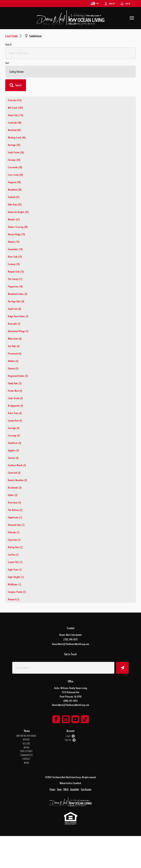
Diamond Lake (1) (16, 525)
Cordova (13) (14, 264)
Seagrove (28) (14, 182)
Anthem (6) (13, 361)
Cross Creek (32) (16, 175)
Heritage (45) (14, 145)
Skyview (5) (13, 368)
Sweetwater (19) (15, 249)
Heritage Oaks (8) (16, 301)
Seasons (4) (13, 458)
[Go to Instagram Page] (66, 719)
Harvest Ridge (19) (17, 234)
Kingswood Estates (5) (18, 376)
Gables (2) (13, 495)
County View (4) (15, 420)
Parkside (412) (15, 100)
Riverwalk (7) (14, 324)
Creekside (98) (15, 122)
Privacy (52, 789)
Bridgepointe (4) (16, 406)
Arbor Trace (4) (15, 413)
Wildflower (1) (15, 584)
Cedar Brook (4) (15, 398)
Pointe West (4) (15, 391)
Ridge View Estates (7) (18, 316)
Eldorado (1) (14, 532)
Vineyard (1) (14, 599)
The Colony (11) (15, 279)
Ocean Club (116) (16, 115)
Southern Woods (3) (17, 465)
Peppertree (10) (15, 286)
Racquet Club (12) (16, 271)
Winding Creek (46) (17, 137)
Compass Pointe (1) (17, 592)
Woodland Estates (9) (18, 294)
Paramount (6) (15, 353)
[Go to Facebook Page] (56, 719)
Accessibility (75, 789)
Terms (59, 789)
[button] (16, 85)
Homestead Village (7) (18, 331)
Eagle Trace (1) (15, 569)
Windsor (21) (14, 219)
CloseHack (77, 783)
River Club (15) (15, 257)
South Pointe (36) (16, 152)
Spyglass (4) (13, 450)
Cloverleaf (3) (14, 473)
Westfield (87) (14, 130)
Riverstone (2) (14, 502)
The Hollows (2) (15, 510)
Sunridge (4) (14, 428)
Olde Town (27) (15, 204)
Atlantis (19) (14, 242)
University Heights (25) (18, 212)
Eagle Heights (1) (16, 577)
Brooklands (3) (15, 487)
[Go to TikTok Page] (85, 719)
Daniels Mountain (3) (17, 480)
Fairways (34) (14, 160)
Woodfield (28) (15, 190)
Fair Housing (86, 789)
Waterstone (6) (15, 338)
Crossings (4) (14, 435)
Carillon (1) (13, 554)
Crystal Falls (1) (15, 562)
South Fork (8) (15, 309)
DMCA (66, 789)
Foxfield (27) (14, 197)
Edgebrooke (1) (15, 517)
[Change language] (94, 4)
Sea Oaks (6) (14, 346)
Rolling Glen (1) (15, 547)
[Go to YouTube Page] (75, 719)
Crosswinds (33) (15, 167)
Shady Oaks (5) (15, 383)
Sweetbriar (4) (15, 443)
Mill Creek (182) (15, 108)
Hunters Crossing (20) (18, 227)
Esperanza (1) (14, 540)
